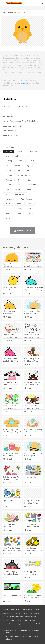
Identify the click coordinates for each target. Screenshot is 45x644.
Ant (11, 613)
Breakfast (12, 624)
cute (19, 204)
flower (30, 204)
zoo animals (20, 194)
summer (9, 151)
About (5, 637)
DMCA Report (10, 99)
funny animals (26, 199)
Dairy (18, 624)
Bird (20, 613)
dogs (28, 166)
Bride (22, 617)
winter (8, 218)
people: (5, 617)
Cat (31, 613)
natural (8, 204)
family (27, 617)
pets (7, 189)
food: (5, 624)
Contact (28, 637)
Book (25, 620)
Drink (30, 624)
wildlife (21, 151)
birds (20, 161)
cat (7, 166)
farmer (17, 166)
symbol (8, 185)
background (10, 199)
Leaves (24, 610)
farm (7, 209)
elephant (9, 175)
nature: (5, 610)
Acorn (12, 610)
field (29, 170)
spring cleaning (24, 175)
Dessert (24, 624)
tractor (30, 213)
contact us (24, 83)
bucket (18, 189)
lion (29, 156)
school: (5, 620)
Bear (16, 613)
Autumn (18, 610)
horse (29, 189)
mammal (9, 180)
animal (8, 170)
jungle (19, 213)
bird (19, 185)
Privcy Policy (19, 637)
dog (29, 180)
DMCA (36, 637)
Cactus (31, 610)
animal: (5, 613)
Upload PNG (7, 639)
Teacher (19, 620)
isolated (18, 156)
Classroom (32, 620)
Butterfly (26, 613)
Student (13, 620)
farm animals (32, 185)
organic (19, 209)
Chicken (36, 613)
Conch (37, 610)
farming (9, 161)
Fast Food (36, 624)
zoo (29, 209)
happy (8, 213)
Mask (12, 617)
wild (7, 156)
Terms (11, 637)
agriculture (34, 151)
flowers (31, 161)
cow (20, 180)
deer (19, 170)
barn (7, 194)
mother (33, 617)
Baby (17, 617)
